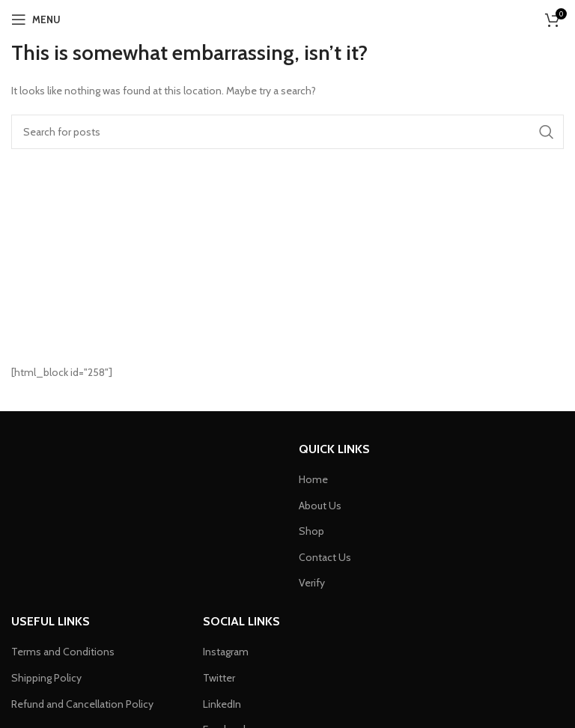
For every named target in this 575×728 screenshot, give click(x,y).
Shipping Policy (46, 678)
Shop (311, 531)
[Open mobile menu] (36, 19)
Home (313, 479)
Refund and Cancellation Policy (82, 704)
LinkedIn (222, 704)
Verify (312, 583)
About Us (320, 506)
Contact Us (325, 557)
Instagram (226, 652)
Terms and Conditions (63, 652)
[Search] (287, 132)
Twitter (219, 678)
